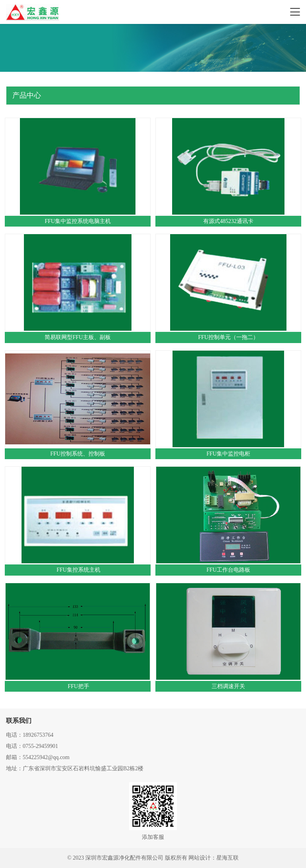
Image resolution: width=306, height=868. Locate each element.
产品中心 (27, 95)
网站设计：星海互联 (214, 858)
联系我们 (19, 721)
